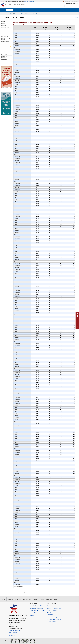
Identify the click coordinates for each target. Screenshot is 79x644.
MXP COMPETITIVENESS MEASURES (5, 39)
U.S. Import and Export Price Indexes (34, 14)
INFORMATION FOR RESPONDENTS (5, 54)
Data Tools (18, 599)
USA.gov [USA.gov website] (32, 615)
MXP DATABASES (4, 30)
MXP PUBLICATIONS (5, 36)
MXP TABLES (3, 32)
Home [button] (3, 10)
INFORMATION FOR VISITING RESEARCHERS (6, 57)
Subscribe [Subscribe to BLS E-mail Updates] (76, 3)
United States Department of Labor (71, 1)
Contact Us (7, 113)
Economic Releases (38, 599)
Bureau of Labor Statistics (7, 14)
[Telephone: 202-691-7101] (18, 630)
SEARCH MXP (3, 45)
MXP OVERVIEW (4, 26)
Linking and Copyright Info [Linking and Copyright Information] (53, 617)
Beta (56, 599)
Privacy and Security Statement (52, 611)
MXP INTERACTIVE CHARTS (6, 34)
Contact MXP (12, 635)
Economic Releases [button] (36, 10)
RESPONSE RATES (4, 60)
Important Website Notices (54, 619)
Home (4, 599)
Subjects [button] (9, 10)
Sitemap (49, 606)
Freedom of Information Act (54, 608)
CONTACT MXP (4, 62)
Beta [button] (53, 10)
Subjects (10, 599)
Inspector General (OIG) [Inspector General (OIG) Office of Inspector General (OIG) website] (36, 606)
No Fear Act (33, 613)
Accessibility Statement (53, 624)
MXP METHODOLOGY (5, 42)
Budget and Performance (36, 608)
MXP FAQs (3, 51)
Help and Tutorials (51, 622)
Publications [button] (26, 10)
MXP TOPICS (4, 49)
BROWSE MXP (4, 22)
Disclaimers (50, 615)
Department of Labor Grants (37, 610)
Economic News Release (20, 14)
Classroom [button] (46, 10)
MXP (76, 18)
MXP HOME (3, 24)
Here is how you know (28, 1)
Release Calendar (70, 3)
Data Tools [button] (17, 10)
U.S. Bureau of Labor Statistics (15, 5)
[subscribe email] (6, 87)
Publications (27, 599)
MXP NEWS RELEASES (5, 28)
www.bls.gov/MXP (13, 632)
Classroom (49, 599)
